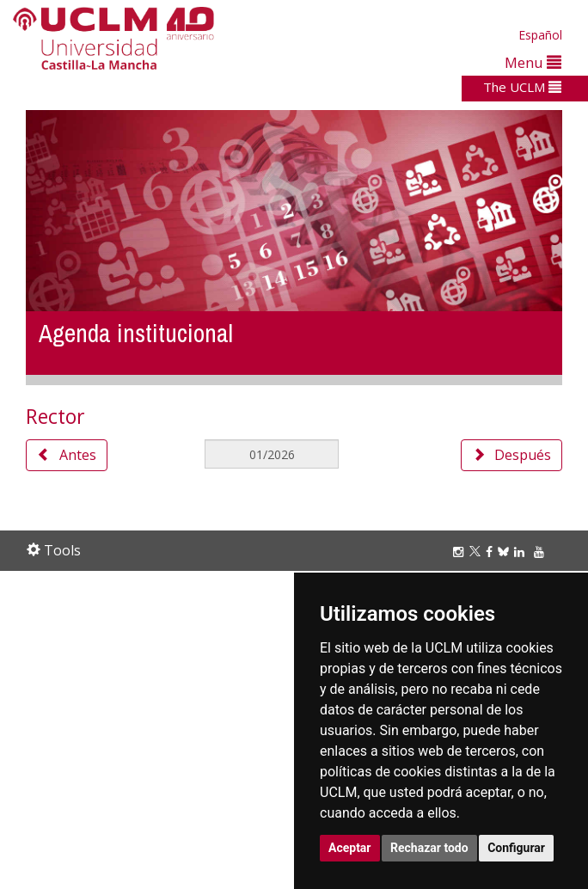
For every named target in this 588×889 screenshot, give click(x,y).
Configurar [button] (516, 848)
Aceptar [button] (350, 848)
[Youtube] (542, 552)
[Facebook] (492, 552)
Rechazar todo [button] (429, 848)
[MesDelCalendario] (272, 454)
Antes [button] (67, 455)
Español (540, 35)
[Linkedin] (519, 552)
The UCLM (522, 87)
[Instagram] (461, 552)
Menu (533, 62)
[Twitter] (478, 552)
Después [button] (511, 455)
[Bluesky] (506, 552)
